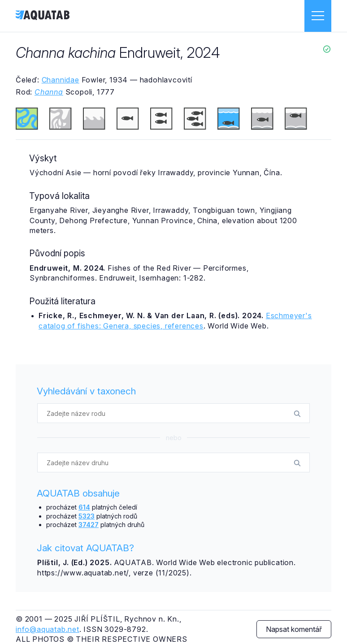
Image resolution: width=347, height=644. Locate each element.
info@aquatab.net (48, 629)
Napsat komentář (294, 629)
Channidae (61, 80)
